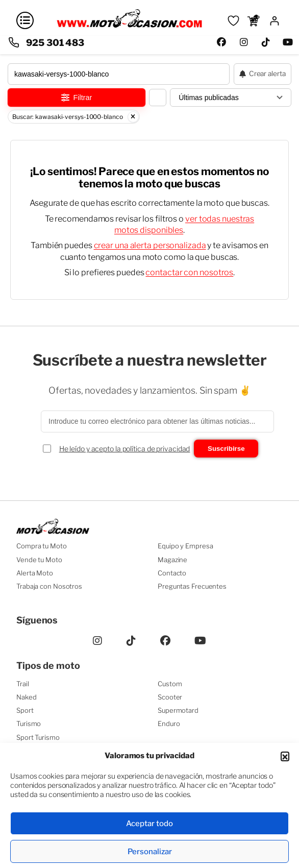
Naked (27, 697)
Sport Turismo (38, 737)
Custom (170, 684)
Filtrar (77, 98)
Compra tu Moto (42, 546)
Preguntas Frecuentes (192, 586)
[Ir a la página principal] (129, 26)
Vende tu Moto (39, 560)
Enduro (169, 724)
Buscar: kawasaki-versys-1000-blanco (76, 117)
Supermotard (178, 710)
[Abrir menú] (25, 20)
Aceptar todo (149, 824)
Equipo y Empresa (185, 546)
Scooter (170, 697)
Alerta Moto (35, 573)
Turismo (29, 724)
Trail (23, 684)
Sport (25, 710)
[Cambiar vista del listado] (158, 98)
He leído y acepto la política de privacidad (125, 449)
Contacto (172, 573)
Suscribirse (226, 449)
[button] (285, 756)
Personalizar (150, 852)
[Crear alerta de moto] (263, 74)
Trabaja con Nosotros (49, 586)
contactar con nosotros (189, 272)
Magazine (172, 560)
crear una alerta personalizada (150, 245)
